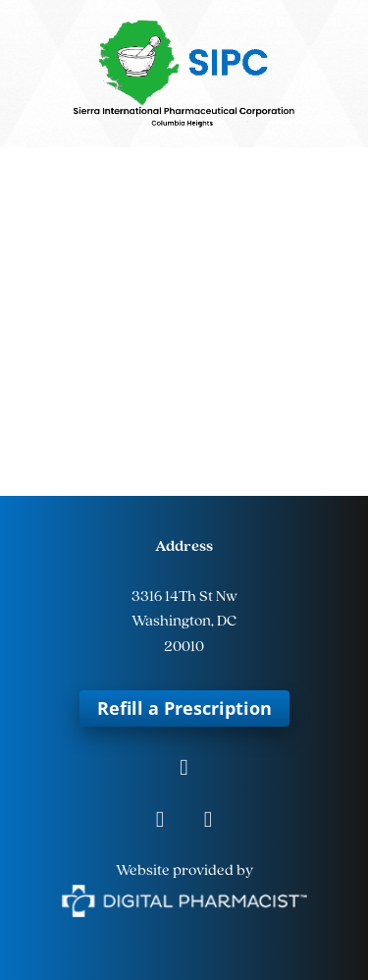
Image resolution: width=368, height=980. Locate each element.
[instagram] (160, 821)
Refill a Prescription (184, 708)
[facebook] (184, 769)
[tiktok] (209, 821)
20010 (184, 647)
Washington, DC (184, 622)
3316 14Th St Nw (184, 597)
